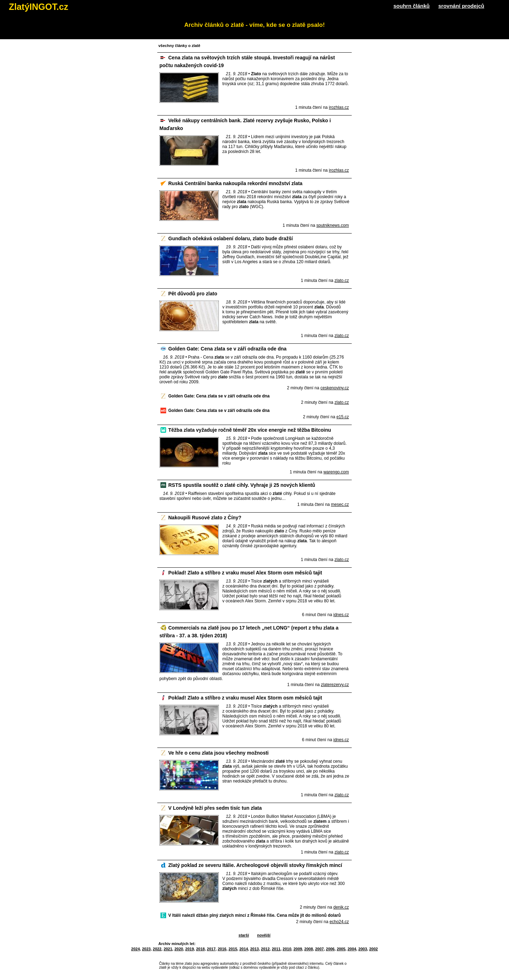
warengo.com (336, 472)
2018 (200, 949)
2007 (319, 949)
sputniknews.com (333, 225)
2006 (330, 949)
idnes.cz (341, 615)
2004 (352, 949)
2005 (341, 949)
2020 (179, 949)
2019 (189, 949)
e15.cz (343, 417)
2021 (168, 949)
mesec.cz (340, 504)
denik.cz (341, 907)
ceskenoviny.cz (335, 388)
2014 (244, 949)
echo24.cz (339, 922)
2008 (309, 949)
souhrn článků (412, 6)
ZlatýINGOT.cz (39, 7)
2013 (255, 949)
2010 (287, 949)
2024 (135, 949)
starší (244, 935)
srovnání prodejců (461, 6)
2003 (363, 949)
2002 (373, 949)
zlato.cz (342, 281)
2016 (222, 949)
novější (264, 935)
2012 (265, 949)
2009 (298, 949)
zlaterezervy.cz (335, 685)
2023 (146, 949)
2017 (211, 949)
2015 (233, 949)
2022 (157, 949)
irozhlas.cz (339, 107)
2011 (276, 949)
